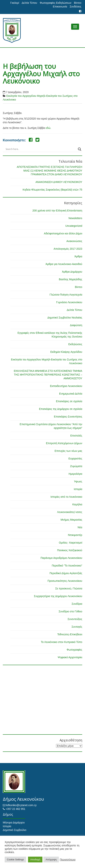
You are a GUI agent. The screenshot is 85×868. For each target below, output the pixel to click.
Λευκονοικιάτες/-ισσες (70, 512)
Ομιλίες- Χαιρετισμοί (71, 543)
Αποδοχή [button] (35, 860)
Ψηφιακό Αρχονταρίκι (70, 657)
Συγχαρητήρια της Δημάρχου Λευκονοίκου (58, 596)
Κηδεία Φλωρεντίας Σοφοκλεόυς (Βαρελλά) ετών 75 (52, 190)
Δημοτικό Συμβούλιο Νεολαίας (65, 318)
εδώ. (48, 128)
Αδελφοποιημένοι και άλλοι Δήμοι (63, 233)
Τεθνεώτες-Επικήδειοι (70, 634)
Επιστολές (76, 436)
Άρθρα (78, 256)
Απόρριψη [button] (51, 860)
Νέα (80, 527)
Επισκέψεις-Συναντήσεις (68, 417)
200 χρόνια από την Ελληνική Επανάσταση (57, 211)
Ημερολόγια (75, 474)
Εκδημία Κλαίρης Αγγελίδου (66, 352)
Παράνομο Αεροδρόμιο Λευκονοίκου (61, 558)
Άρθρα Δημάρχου (72, 272)
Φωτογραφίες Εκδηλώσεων (56, 3)
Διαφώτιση (76, 325)
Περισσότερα (68, 860)
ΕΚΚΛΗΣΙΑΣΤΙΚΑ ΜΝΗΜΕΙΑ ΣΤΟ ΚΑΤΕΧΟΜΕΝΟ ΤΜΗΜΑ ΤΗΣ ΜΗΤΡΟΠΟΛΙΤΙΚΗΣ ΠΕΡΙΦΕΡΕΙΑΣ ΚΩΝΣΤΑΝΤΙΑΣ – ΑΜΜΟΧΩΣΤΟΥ (48, 375)
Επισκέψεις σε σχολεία (69, 401)
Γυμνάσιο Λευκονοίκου (69, 302)
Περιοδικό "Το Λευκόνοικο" (67, 566)
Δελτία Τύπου (29, 3)
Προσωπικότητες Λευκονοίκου (65, 581)
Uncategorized (74, 226)
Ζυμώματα (76, 466)
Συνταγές (77, 627)
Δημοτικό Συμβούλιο (15, 830)
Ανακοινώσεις (74, 241)
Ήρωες (78, 481)
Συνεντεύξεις (75, 619)
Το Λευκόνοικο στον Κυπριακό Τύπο (62, 642)
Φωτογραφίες (74, 650)
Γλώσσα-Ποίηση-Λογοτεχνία (66, 295)
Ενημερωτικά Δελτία (71, 394)
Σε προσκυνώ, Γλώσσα (69, 588)
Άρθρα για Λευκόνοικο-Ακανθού (64, 264)
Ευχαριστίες (75, 459)
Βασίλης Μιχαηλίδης (71, 279)
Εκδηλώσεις (75, 344)
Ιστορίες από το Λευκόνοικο (66, 497)
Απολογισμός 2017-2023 (68, 249)
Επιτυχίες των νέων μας (68, 451)
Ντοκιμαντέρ (75, 535)
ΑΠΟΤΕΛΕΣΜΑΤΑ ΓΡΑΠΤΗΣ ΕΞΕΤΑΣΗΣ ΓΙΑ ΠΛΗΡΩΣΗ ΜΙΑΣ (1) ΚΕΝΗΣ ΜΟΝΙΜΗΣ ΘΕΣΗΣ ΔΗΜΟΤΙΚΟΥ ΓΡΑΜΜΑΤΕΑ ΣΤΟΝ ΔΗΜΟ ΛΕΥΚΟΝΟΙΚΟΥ (50, 171)
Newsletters (75, 218)
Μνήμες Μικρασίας (71, 520)
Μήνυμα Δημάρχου (14, 823)
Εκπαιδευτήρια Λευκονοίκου (66, 386)
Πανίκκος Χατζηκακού (70, 550)
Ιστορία (78, 489)
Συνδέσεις (75, 7)
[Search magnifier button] (80, 149)
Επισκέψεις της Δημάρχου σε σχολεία (61, 409)
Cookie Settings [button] (15, 860)
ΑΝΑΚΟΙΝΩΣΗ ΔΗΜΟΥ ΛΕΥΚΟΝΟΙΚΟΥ (59, 182)
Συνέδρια (77, 604)
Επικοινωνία (60, 7)
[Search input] (41, 149)
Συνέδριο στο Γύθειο (70, 611)
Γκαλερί (15, 3)
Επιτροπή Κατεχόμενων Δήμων (64, 443)
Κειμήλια (77, 504)
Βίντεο (78, 3)
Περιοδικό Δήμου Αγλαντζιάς (66, 573)
